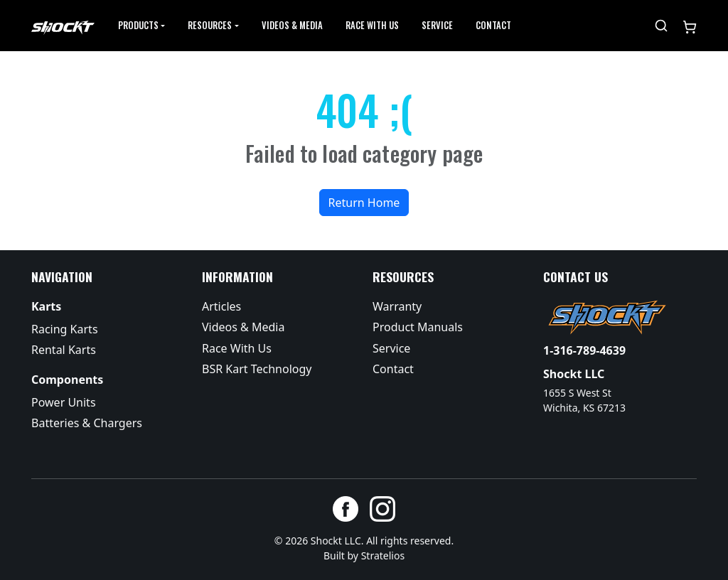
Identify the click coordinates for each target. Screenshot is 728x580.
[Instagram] (382, 509)
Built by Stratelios (364, 555)
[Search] (661, 26)
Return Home (364, 203)
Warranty (397, 306)
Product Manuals (418, 327)
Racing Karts (65, 329)
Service (437, 25)
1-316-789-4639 (584, 350)
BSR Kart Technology (257, 369)
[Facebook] (346, 509)
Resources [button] (210, 25)
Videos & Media (292, 25)
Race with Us (372, 25)
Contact (493, 25)
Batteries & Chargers (87, 423)
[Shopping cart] (690, 26)
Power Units (64, 402)
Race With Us (237, 348)
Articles (221, 306)
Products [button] (138, 25)
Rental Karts (64, 350)
